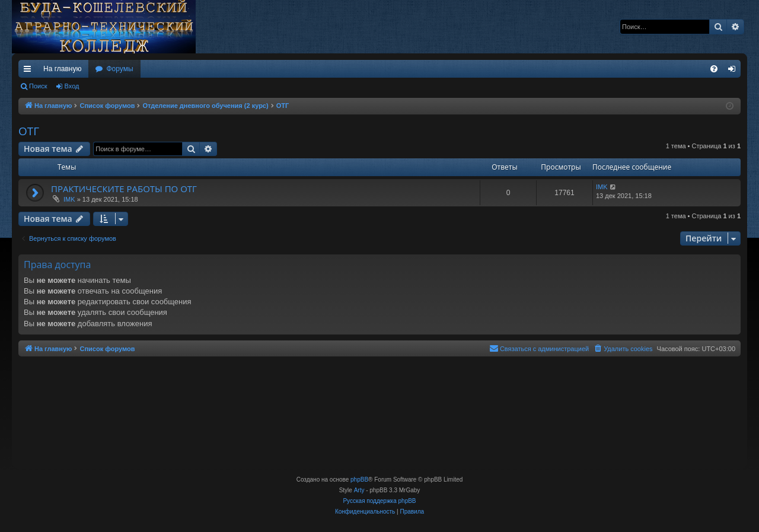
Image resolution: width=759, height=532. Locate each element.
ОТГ (29, 131)
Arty (359, 490)
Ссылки (30, 71)
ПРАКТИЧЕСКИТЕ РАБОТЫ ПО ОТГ (124, 189)
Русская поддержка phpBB (379, 501)
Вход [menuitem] (734, 71)
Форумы (119, 69)
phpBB (359, 480)
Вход (72, 86)
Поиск (38, 86)
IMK (69, 199)
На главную (62, 69)
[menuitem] (714, 69)
